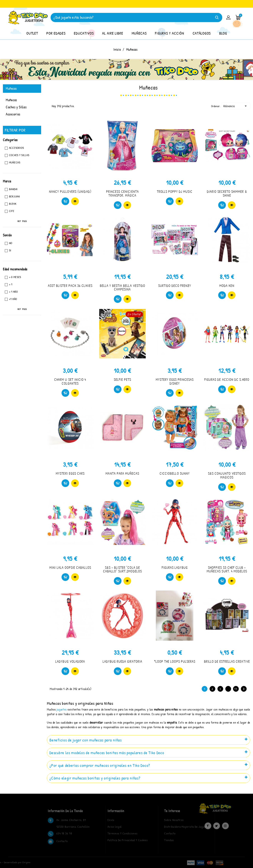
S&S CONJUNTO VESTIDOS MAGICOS (227, 475)
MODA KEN (227, 286)
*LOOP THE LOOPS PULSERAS (175, 661)
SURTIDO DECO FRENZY (175, 286)
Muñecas (11, 88)
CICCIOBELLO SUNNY (175, 473)
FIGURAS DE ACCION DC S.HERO (227, 380)
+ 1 (11, 284)
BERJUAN (14, 196)
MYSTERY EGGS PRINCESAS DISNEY (175, 381)
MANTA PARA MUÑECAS (122, 473)
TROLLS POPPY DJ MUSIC (175, 192)
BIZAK (13, 204)
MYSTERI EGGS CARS (70, 473)
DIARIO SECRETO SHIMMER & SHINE (227, 193)
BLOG (223, 33)
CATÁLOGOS (202, 33)
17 (236, 689)
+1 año (13, 299)
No (11, 243)
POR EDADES (56, 33)
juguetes (62, 709)
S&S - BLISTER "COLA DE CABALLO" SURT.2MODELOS (122, 569)
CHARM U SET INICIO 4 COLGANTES (70, 381)
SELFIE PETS (122, 380)
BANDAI (13, 189)
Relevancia (236, 106)
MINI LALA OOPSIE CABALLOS (70, 568)
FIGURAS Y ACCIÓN (169, 33)
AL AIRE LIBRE (113, 33)
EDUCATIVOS (84, 33)
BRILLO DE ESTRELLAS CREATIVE (227, 661)
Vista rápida (75, 201)
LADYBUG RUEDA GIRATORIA (122, 661)
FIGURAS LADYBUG (175, 568)
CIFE (12, 211)
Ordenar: (216, 106)
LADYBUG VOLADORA (70, 661)
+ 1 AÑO (13, 292)
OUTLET (32, 33)
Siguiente (244, 689)
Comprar (65, 201)
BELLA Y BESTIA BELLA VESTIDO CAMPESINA (122, 288)
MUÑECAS (139, 33)
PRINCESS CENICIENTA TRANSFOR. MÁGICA (122, 193)
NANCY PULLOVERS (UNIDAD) (70, 192)
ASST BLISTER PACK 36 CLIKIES (70, 286)
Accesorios (13, 114)
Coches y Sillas (16, 107)
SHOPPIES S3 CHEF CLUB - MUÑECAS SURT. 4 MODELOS (227, 569)
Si (10, 250)
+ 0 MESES (15, 277)
